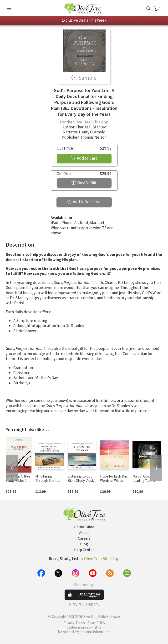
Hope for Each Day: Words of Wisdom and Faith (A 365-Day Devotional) (114, 483)
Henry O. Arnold (92, 132)
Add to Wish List (84, 202)
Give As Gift (84, 183)
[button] (148, 9)
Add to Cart (84, 158)
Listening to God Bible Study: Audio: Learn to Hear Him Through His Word (82, 483)
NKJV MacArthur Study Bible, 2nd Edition (18, 481)
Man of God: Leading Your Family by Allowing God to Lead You (146, 483)
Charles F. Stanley (91, 127)
